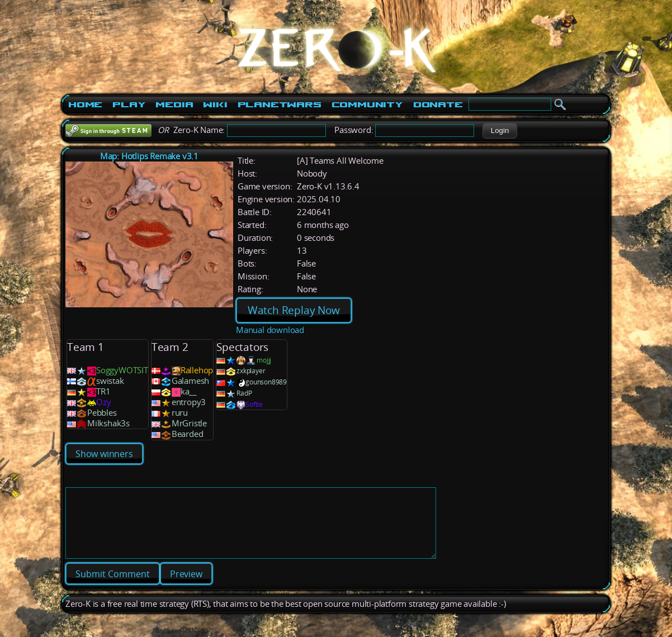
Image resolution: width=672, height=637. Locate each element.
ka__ (189, 391)
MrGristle (189, 423)
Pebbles (102, 413)
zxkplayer (251, 371)
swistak (110, 381)
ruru (180, 413)
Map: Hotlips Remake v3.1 (149, 156)
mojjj (264, 360)
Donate (438, 104)
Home (85, 104)
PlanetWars (280, 104)
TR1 (103, 391)
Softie (254, 404)
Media (174, 104)
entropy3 (189, 402)
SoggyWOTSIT (122, 370)
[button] (500, 131)
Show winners (104, 454)
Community (367, 104)
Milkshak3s (108, 423)
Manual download (270, 330)
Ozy (103, 402)
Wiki (215, 104)
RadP (244, 393)
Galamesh (190, 381)
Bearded (188, 434)
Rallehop (197, 370)
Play (129, 104)
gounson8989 (266, 382)
